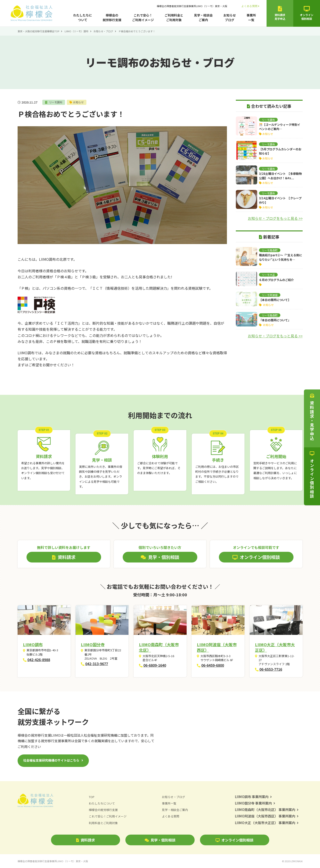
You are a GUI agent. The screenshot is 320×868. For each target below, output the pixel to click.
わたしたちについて (83, 17)
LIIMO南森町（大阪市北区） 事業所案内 (267, 810)
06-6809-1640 (155, 665)
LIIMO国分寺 (93, 644)
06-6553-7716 (271, 669)
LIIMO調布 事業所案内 (254, 797)
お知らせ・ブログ (103, 31)
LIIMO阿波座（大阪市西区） (217, 647)
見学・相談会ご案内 (203, 17)
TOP (92, 797)
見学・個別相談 (160, 840)
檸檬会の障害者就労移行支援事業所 (192, 6)
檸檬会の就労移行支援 (112, 17)
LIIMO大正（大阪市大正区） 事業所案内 (267, 823)
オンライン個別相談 (234, 840)
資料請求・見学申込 (312, 417)
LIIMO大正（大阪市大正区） (275, 647)
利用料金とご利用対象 (103, 823)
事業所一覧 (251, 17)
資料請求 (86, 840)
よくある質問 (250, 6)
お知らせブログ (230, 17)
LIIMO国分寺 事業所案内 (255, 803)
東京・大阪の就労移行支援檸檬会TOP (38, 31)
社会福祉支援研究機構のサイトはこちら (51, 760)
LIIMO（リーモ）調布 (76, 31)
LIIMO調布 (33, 644)
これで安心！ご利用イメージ (143, 17)
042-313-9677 (97, 664)
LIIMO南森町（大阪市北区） (159, 647)
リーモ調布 (55, 102)
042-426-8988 (39, 660)
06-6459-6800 (213, 665)
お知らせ (78, 102)
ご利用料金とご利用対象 (174, 17)
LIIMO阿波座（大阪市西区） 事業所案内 (267, 816)
